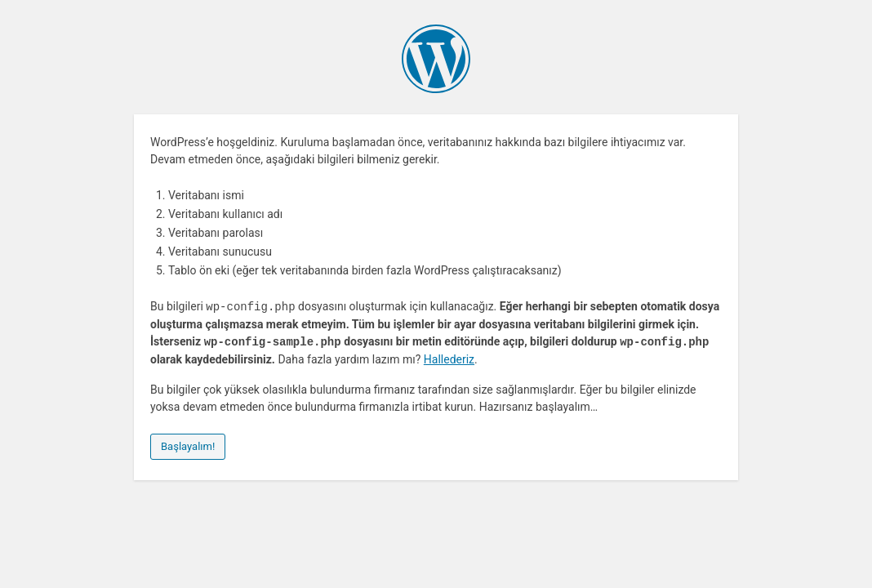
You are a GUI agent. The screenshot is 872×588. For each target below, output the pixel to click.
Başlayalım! (188, 446)
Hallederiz (449, 359)
